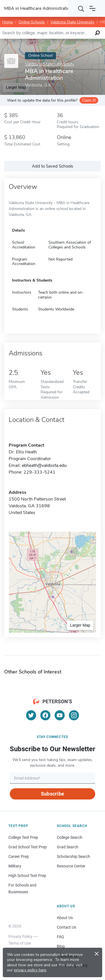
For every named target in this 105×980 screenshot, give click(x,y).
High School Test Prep (27, 876)
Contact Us (66, 927)
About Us (65, 918)
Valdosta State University (72, 22)
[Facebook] (45, 715)
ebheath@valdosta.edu (44, 465)
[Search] (81, 8)
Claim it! (89, 100)
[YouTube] (60, 715)
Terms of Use (20, 943)
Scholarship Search (73, 856)
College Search (70, 837)
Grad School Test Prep (28, 847)
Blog (61, 946)
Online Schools (32, 22)
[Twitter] (31, 715)
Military (15, 866)
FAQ (60, 937)
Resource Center (71, 866)
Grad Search (68, 847)
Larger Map (80, 625)
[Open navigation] (92, 8)
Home (8, 22)
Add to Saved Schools (53, 166)
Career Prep (19, 856)
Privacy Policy (20, 936)
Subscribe (53, 794)
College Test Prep (23, 837)
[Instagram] (74, 715)
